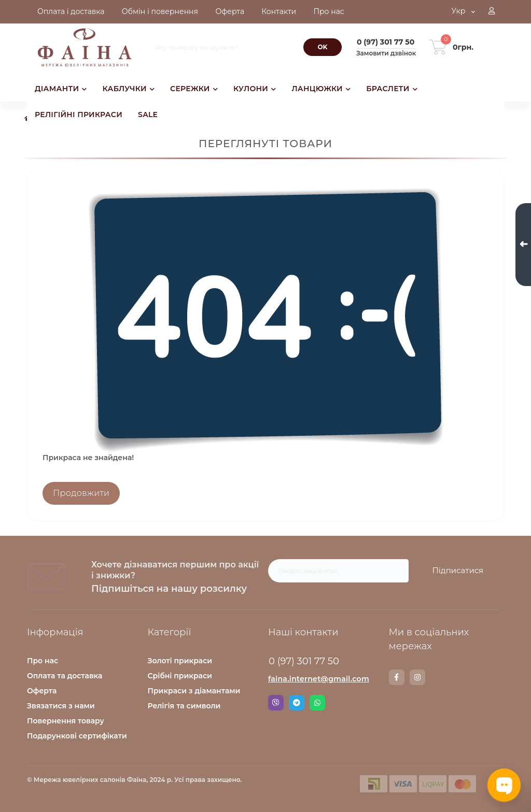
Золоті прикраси (180, 661)
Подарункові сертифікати (77, 736)
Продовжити (81, 493)
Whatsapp (317, 703)
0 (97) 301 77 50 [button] (304, 661)
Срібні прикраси (180, 676)
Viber (276, 703)
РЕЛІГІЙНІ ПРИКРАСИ (79, 115)
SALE (148, 115)
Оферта (42, 691)
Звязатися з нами (61, 706)
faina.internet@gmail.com (319, 679)
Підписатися (458, 570)
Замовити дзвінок (386, 53)
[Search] (323, 47)
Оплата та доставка (65, 676)
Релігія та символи (184, 706)
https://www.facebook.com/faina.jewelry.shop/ (396, 677)
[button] (492, 12)
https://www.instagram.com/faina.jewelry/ (417, 677)
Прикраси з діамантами (194, 691)
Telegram (297, 703)
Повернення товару (66, 721)
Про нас (43, 661)
